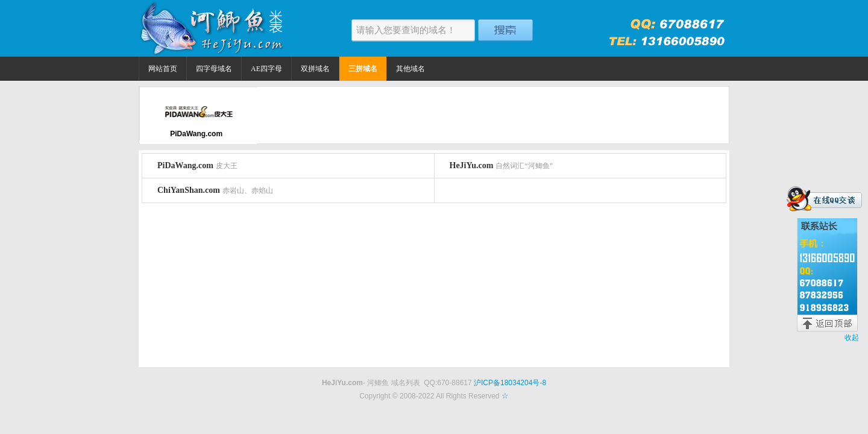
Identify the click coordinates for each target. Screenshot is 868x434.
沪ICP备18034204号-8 (510, 383)
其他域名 (410, 69)
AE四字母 (266, 69)
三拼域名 (363, 69)
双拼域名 (315, 69)
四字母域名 (214, 69)
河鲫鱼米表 (214, 28)
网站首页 (163, 69)
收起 (852, 338)
